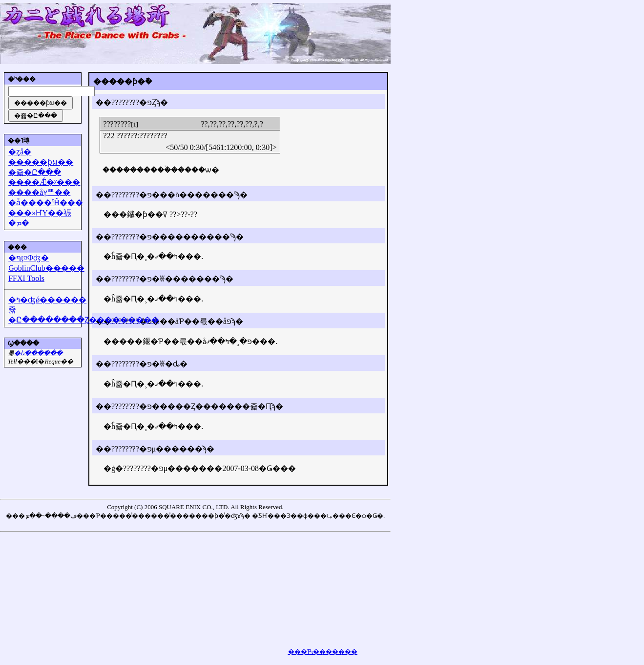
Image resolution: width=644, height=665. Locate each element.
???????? (117, 124)
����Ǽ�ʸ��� (44, 182)
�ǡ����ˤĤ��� (46, 203)
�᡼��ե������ (38, 353)
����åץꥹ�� (39, 192)
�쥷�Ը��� (35, 172)
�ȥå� (20, 152)
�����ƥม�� (41, 162)
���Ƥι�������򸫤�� (323, 652)
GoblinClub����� (46, 268)
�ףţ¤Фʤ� (29, 258)
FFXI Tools (26, 278)
